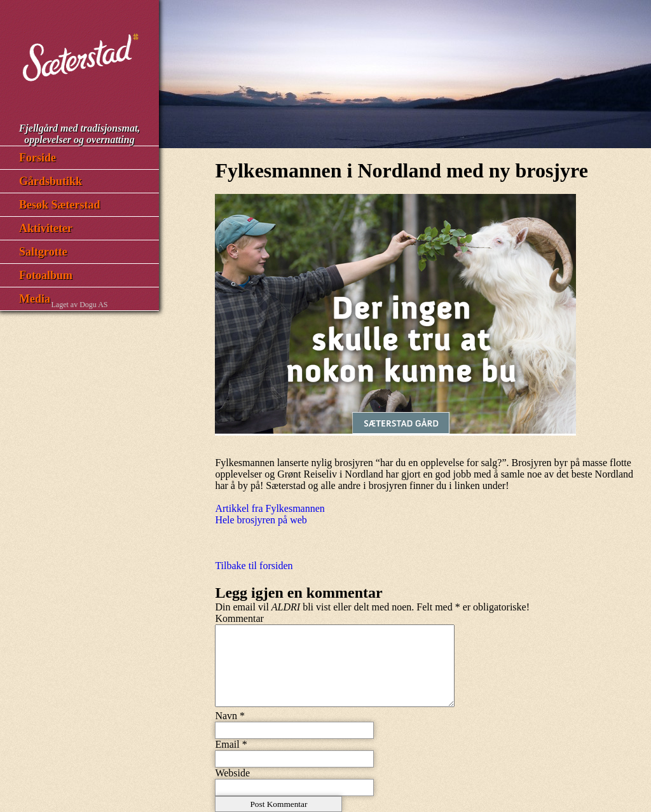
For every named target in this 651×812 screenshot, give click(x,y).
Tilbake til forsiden (254, 566)
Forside (38, 158)
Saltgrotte (43, 252)
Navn (226, 716)
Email (227, 744)
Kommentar (239, 618)
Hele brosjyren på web (261, 520)
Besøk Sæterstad (60, 205)
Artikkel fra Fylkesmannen (270, 508)
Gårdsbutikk (51, 181)
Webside (232, 773)
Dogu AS (93, 305)
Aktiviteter (46, 228)
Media (35, 299)
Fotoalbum (46, 275)
